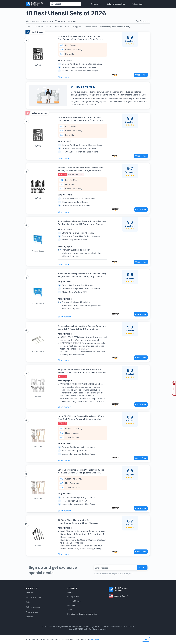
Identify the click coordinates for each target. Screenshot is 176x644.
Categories (96, 4)
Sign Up (141, 577)
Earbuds (29, 626)
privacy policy (94, 639)
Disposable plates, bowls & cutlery (115, 27)
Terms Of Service (74, 610)
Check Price (140, 75)
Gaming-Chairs (32, 621)
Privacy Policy (73, 605)
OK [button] (146, 639)
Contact (70, 601)
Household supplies (73, 27)
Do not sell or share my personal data (82, 623)
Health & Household (43, 27)
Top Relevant (143, 21)
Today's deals (138, 4)
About (70, 619)
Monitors (30, 601)
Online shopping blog (116, 4)
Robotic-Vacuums (33, 616)
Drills (28, 611)
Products (58, 27)
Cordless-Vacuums (34, 606)
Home (29, 27)
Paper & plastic (91, 27)
